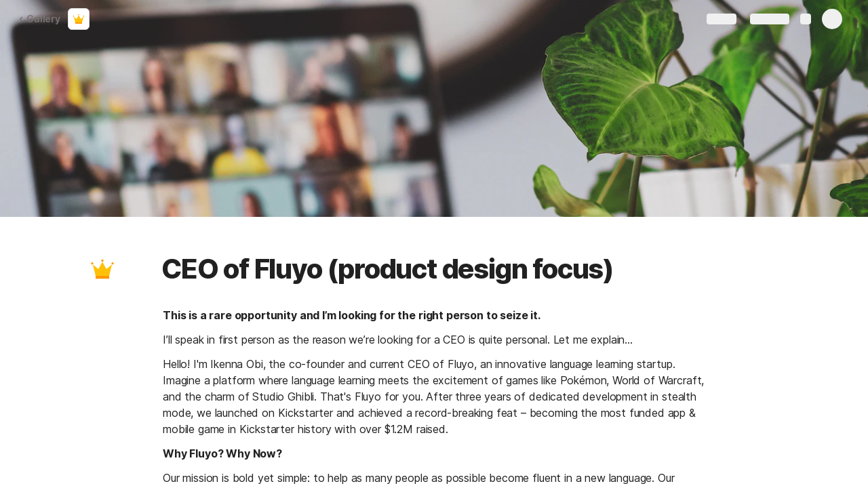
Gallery (39, 19)
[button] (102, 269)
